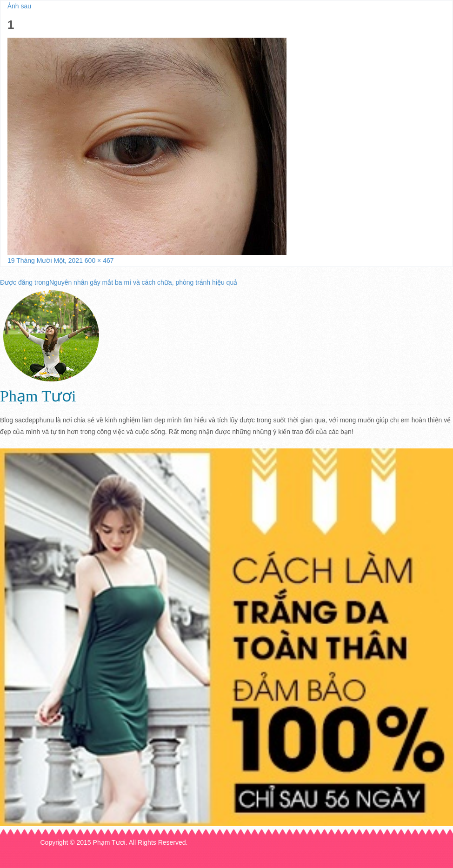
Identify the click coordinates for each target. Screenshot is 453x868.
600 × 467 (99, 260)
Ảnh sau (19, 6)
